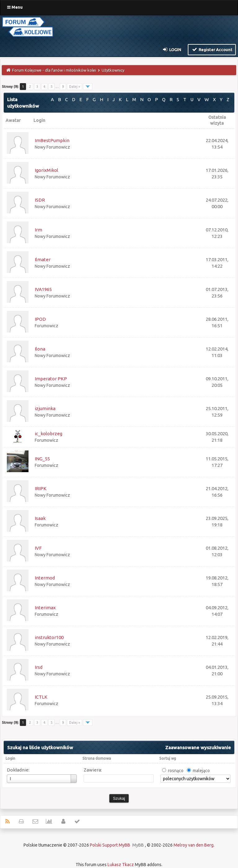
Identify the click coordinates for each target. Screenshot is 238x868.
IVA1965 (43, 289)
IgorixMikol (46, 170)
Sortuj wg (168, 758)
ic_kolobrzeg (48, 434)
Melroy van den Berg (194, 845)
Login (172, 49)
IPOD (40, 319)
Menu (15, 7)
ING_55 (42, 459)
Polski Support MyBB (110, 845)
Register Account (212, 49)
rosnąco (176, 771)
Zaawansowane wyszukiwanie (198, 747)
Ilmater (43, 260)
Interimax (45, 608)
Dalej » (75, 87)
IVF (38, 548)
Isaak (40, 518)
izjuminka (45, 408)
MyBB (138, 845)
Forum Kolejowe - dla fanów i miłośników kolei (54, 70)
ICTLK (41, 697)
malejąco (201, 771)
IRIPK (41, 488)
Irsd (39, 667)
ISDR (40, 200)
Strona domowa (97, 758)
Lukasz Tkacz (121, 865)
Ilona (40, 349)
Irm (38, 230)
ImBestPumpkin (52, 140)
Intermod (45, 578)
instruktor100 (49, 637)
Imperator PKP (51, 379)
